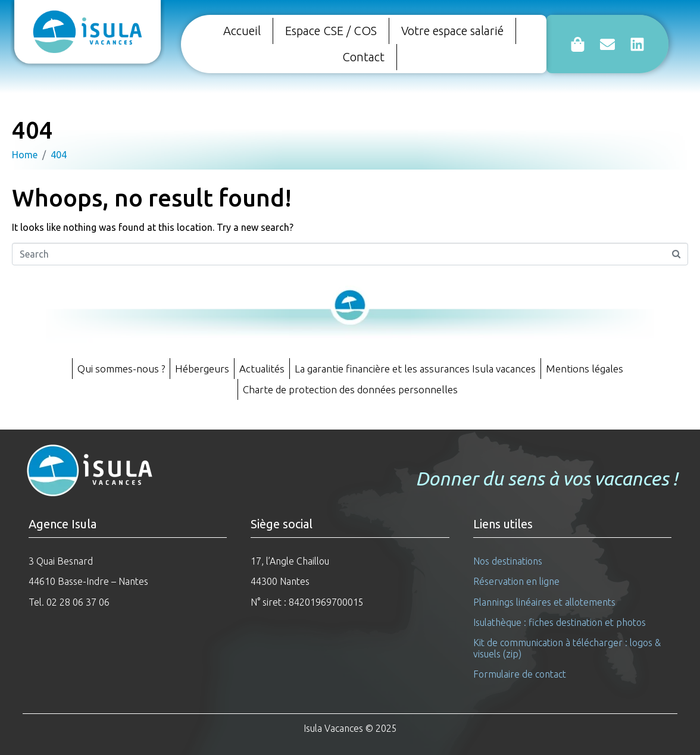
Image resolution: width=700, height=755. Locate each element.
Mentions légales (585, 369)
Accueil (242, 31)
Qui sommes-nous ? (121, 369)
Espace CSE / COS (331, 31)
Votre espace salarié (452, 31)
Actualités (262, 369)
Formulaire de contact (520, 674)
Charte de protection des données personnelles (350, 389)
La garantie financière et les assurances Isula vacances (415, 369)
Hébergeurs (202, 369)
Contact (363, 57)
